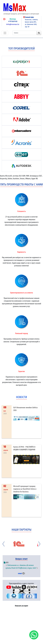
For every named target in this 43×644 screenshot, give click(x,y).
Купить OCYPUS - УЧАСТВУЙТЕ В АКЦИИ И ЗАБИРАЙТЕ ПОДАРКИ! (24, 448)
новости (21, 397)
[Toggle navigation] (5, 33)
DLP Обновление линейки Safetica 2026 (25, 409)
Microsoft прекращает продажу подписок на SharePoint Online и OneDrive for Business (25, 489)
